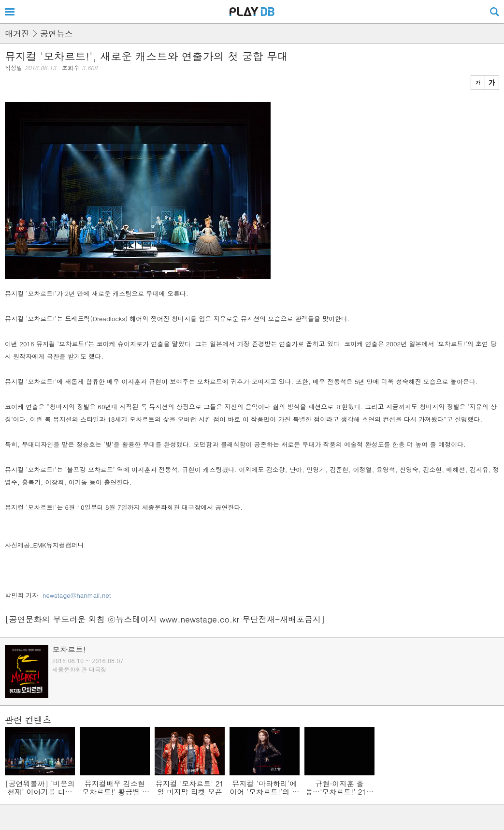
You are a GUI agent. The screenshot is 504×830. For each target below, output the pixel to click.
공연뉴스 (57, 33)
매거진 (17, 33)
